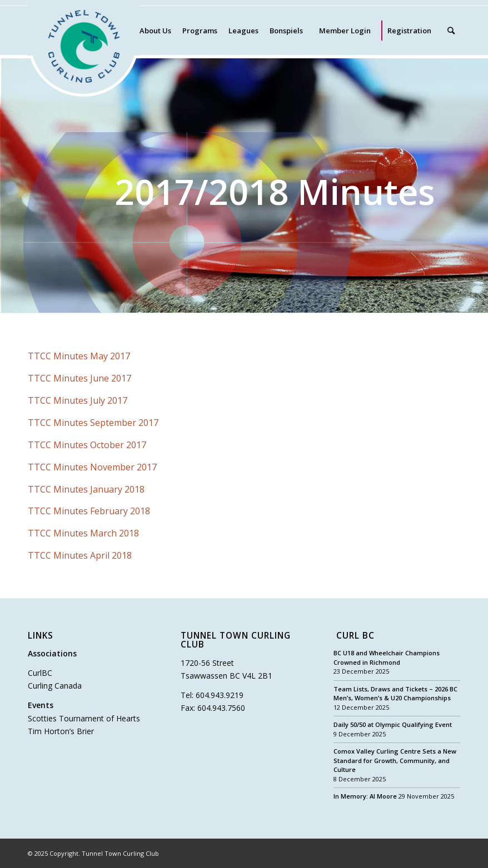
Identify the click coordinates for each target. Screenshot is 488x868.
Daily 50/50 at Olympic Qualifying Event (393, 724)
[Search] (451, 31)
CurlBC (40, 673)
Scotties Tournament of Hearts (84, 718)
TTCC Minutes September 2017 (93, 423)
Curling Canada (55, 686)
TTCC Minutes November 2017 (92, 467)
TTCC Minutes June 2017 (79, 378)
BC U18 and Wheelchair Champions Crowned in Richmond (387, 658)
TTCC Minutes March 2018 (83, 533)
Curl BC (355, 636)
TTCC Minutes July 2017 (78, 400)
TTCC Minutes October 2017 (87, 445)
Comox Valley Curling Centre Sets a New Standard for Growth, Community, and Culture (395, 760)
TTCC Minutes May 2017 (79, 356)
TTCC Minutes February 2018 (89, 511)
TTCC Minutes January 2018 (86, 489)
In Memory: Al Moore (365, 796)
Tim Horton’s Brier (61, 731)
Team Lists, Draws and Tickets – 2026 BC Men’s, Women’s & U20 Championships (395, 694)
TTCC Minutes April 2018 (80, 555)
